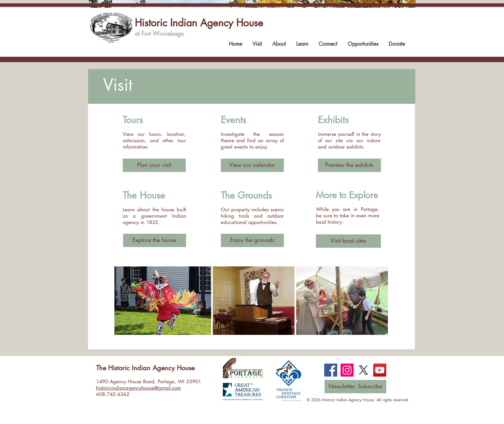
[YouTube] (380, 370)
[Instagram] (347, 370)
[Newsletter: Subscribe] (355, 387)
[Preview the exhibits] (349, 165)
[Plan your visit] (154, 165)
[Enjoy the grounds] (252, 240)
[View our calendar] (252, 165)
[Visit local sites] (348, 241)
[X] (363, 370)
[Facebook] (331, 370)
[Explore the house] (155, 240)
